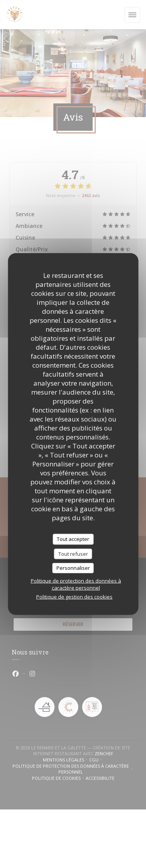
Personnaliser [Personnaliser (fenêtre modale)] (73, 568)
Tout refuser (73, 553)
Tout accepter (73, 539)
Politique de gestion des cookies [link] (74, 596)
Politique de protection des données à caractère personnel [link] (76, 584)
